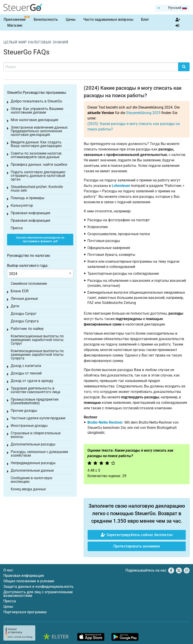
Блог (145, 19)
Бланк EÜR (20, 291)
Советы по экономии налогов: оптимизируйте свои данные (36, 155)
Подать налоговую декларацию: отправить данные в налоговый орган (38, 176)
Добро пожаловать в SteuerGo (36, 101)
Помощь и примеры (28, 198)
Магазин (15, 25)
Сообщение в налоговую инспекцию (32, 480)
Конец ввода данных (28, 489)
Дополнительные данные (32, 470)
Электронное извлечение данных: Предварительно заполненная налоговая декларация (39, 131)
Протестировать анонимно (137, 546)
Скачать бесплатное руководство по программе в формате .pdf (40, 240)
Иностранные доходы (29, 426)
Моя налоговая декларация (34, 120)
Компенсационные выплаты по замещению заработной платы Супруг (37, 340)
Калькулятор (22, 205)
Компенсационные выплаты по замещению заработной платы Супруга (37, 355)
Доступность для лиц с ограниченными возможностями (38, 594)
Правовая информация (30, 213)
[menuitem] (172, 8)
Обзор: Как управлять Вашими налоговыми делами (37, 111)
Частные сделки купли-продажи (38, 418)
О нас (8, 570)
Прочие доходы (24, 411)
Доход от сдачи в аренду (32, 381)
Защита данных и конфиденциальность (38, 587)
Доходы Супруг (24, 314)
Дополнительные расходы (33, 444)
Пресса (17, 228)
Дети (15, 306)
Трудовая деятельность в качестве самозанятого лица (36, 390)
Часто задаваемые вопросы (108, 19)
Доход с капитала (26, 366)
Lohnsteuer (121, 186)
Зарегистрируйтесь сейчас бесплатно (137, 535)
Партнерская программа (25, 612)
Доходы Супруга (25, 321)
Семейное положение (29, 284)
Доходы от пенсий (26, 373)
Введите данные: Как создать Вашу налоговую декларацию (36, 144)
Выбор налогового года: (28, 266)
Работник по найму (27, 329)
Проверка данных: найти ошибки (39, 164)
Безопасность (46, 19)
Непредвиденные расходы (33, 463)
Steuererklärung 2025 (143, 113)
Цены (71, 19)
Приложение (15, 19)
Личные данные (24, 299)
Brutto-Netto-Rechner (105, 422)
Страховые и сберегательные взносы (36, 435)
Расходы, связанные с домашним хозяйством (39, 454)
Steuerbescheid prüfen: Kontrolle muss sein (37, 189)
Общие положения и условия (29, 581)
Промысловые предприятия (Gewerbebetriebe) (35, 401)
